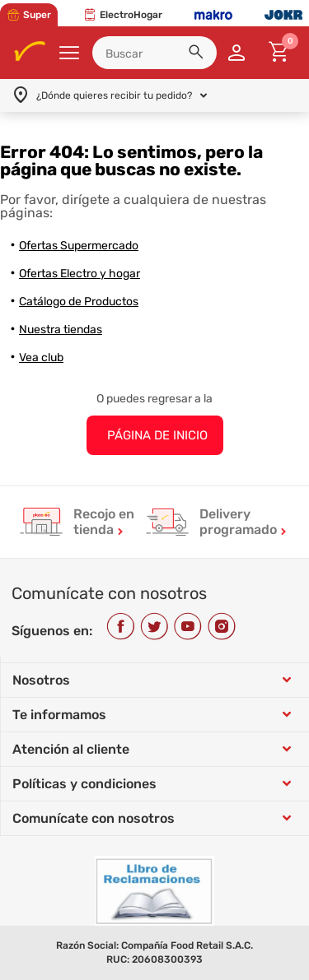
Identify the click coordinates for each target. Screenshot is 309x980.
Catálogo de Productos (79, 302)
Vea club (41, 358)
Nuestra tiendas (61, 330)
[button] (199, 54)
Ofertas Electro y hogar (80, 274)
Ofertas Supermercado (79, 246)
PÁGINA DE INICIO (157, 435)
